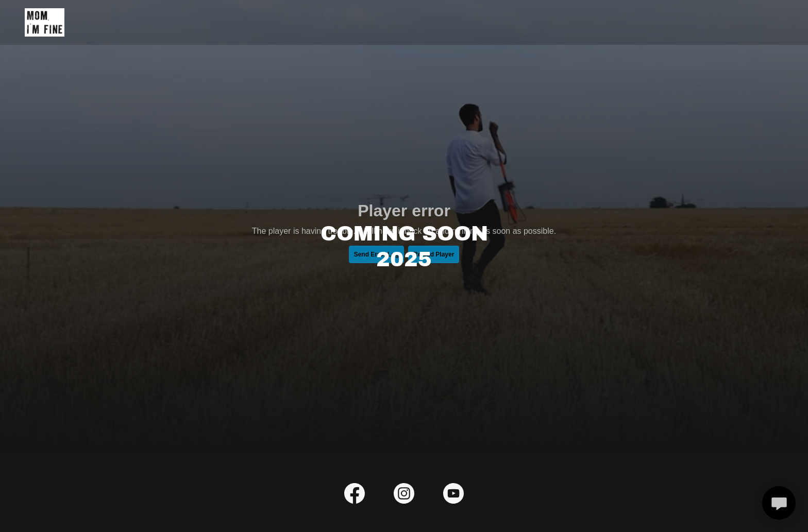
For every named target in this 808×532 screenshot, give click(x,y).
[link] (45, 22)
